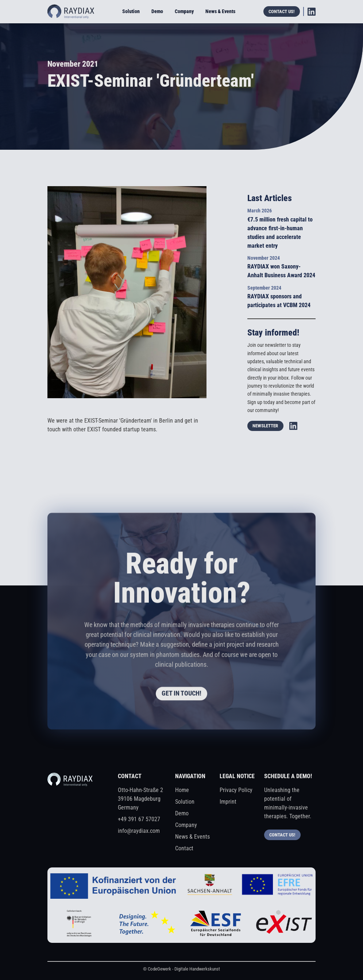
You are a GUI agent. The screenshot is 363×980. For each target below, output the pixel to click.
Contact (184, 848)
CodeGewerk (159, 969)
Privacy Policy (236, 790)
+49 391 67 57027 (139, 819)
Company (184, 11)
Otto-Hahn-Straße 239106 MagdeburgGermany (140, 799)
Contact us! (281, 11)
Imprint (228, 802)
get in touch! (181, 695)
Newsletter (265, 426)
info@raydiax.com (139, 831)
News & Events (220, 11)
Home (182, 790)
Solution (131, 11)
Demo (157, 11)
